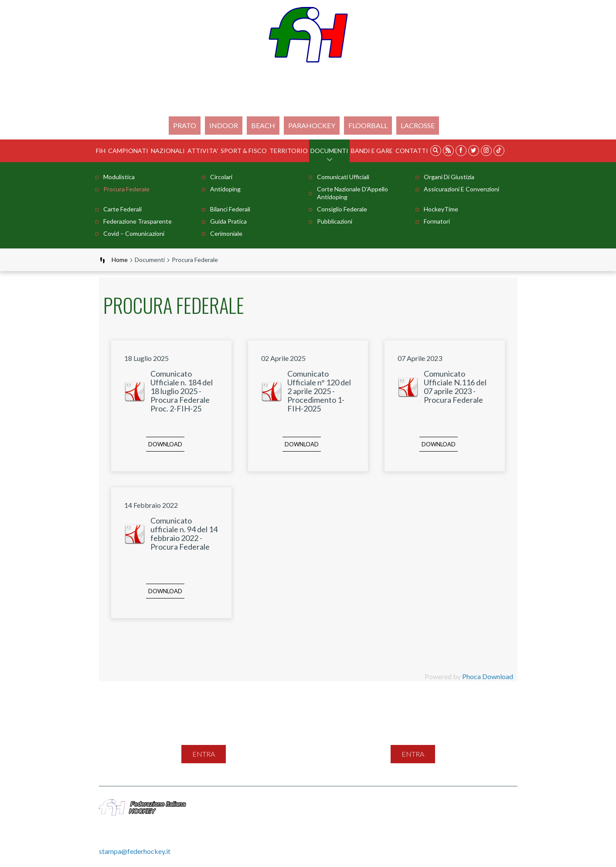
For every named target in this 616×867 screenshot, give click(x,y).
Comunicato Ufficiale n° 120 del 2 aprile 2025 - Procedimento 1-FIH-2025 (319, 391)
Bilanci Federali (230, 209)
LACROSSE (418, 125)
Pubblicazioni (335, 221)
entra (204, 754)
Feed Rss (376, 804)
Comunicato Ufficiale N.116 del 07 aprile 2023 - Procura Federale (455, 387)
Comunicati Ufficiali (343, 177)
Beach (263, 125)
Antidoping (225, 189)
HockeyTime (441, 209)
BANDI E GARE (372, 151)
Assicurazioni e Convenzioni (461, 189)
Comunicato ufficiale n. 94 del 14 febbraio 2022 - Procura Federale (184, 534)
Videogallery (294, 814)
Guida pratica (228, 221)
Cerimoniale (226, 233)
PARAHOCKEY (312, 125)
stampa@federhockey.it (135, 851)
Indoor (224, 125)
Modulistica (119, 177)
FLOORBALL (368, 125)
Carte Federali (123, 209)
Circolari (221, 177)
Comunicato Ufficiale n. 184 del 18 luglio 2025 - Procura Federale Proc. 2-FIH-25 (182, 391)
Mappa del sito (298, 804)
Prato (185, 125)
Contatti (412, 151)
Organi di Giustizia (449, 177)
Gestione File (342, 814)
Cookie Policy (470, 804)
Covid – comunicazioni (134, 233)
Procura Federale (126, 189)
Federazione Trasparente (138, 221)
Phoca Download (488, 676)
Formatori (437, 221)
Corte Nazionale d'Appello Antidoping (352, 193)
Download (165, 444)
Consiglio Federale (342, 209)
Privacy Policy (419, 804)
